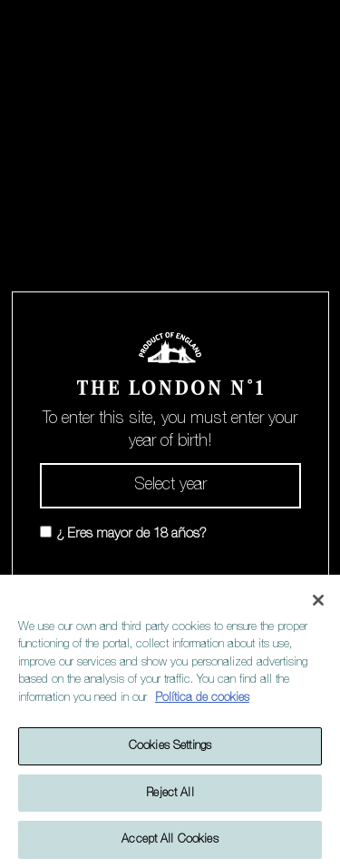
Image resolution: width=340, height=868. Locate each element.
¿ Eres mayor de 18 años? (131, 534)
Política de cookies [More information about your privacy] (202, 698)
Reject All (170, 793)
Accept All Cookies (170, 839)
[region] (170, 721)
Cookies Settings (170, 746)
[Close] (318, 600)
